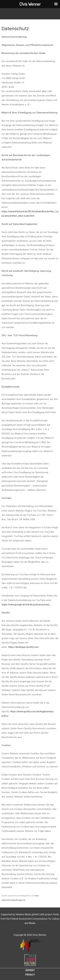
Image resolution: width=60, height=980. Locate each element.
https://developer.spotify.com (23, 647)
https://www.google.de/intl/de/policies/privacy (26, 605)
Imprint (30, 970)
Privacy (30, 975)
